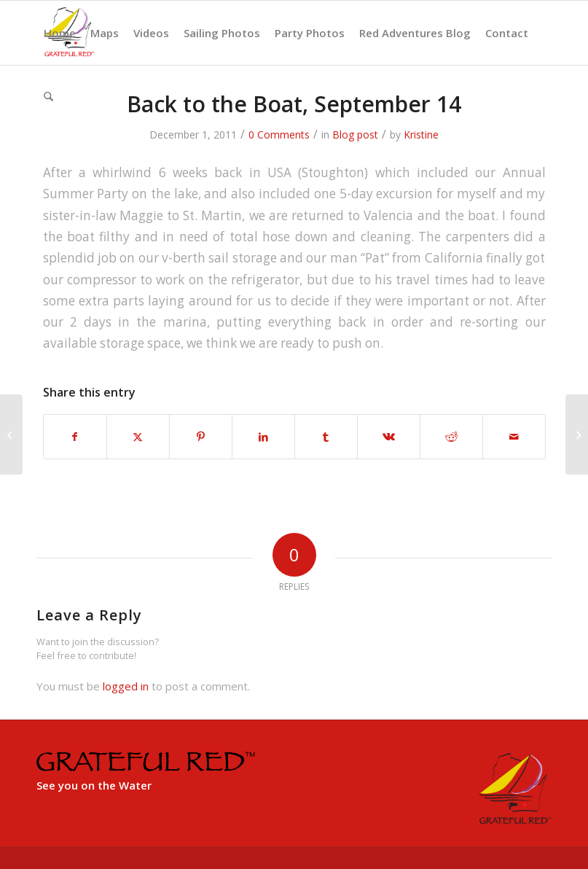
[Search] (48, 97)
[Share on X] (138, 437)
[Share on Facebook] (75, 437)
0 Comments (279, 135)
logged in (126, 686)
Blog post (355, 135)
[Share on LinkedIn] (263, 437)
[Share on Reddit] (451, 437)
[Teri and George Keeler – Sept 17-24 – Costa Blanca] (577, 434)
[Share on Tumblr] (326, 437)
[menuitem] (60, 33)
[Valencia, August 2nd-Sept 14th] (11, 434)
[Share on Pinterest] (201, 437)
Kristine (421, 135)
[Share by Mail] (514, 437)
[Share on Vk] (389, 437)
